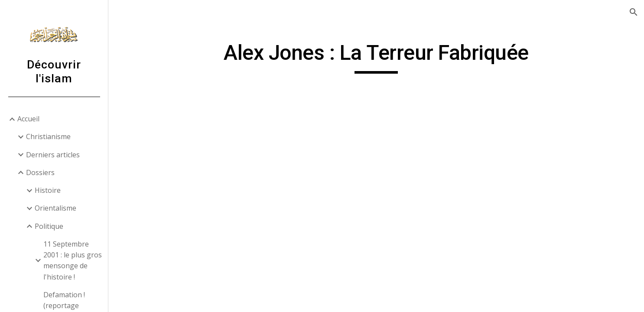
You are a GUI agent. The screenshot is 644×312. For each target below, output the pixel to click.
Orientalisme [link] (55, 208)
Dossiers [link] (40, 172)
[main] (376, 57)
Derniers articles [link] (53, 155)
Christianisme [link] (48, 136)
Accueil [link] (28, 119)
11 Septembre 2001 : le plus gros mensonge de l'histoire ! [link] (73, 260)
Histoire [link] (48, 190)
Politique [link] (49, 226)
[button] (634, 12)
